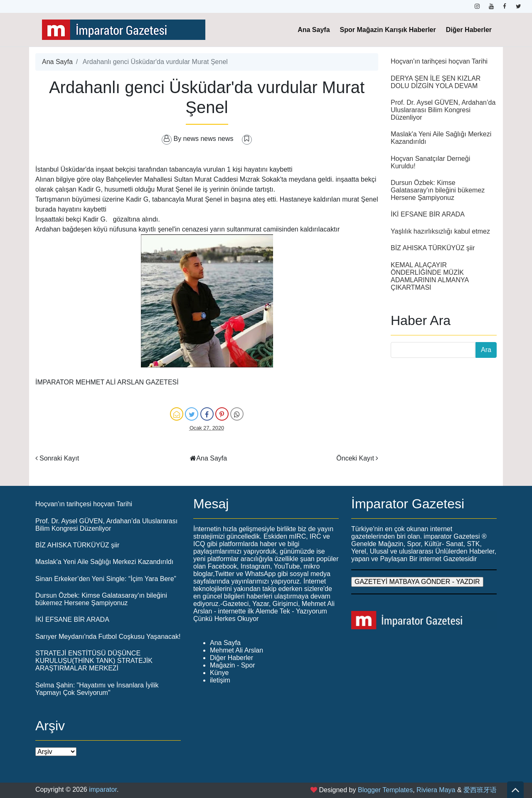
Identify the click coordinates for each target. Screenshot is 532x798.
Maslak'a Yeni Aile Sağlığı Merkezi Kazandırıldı (104, 562)
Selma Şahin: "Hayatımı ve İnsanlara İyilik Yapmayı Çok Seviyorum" (97, 689)
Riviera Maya (436, 790)
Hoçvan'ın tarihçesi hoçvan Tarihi (439, 61)
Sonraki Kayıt (59, 458)
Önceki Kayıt (355, 458)
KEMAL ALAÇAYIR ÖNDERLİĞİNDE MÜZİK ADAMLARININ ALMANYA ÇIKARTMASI (430, 276)
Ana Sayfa (314, 30)
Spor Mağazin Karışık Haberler (388, 30)
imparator (103, 789)
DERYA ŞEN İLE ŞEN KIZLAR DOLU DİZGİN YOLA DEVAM (436, 82)
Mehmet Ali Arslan (236, 650)
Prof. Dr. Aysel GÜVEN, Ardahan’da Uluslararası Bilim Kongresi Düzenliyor (443, 110)
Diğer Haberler (469, 30)
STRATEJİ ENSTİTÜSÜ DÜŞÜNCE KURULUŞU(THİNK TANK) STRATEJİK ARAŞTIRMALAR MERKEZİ (94, 661)
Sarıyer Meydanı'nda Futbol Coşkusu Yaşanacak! (108, 637)
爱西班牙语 (480, 790)
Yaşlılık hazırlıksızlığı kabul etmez (440, 231)
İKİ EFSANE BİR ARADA (428, 214)
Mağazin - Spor (233, 665)
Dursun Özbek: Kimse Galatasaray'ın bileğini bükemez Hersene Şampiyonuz (438, 190)
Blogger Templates (385, 790)
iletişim (220, 680)
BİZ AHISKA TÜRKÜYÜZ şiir (433, 248)
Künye (219, 673)
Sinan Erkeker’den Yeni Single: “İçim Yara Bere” (106, 579)
